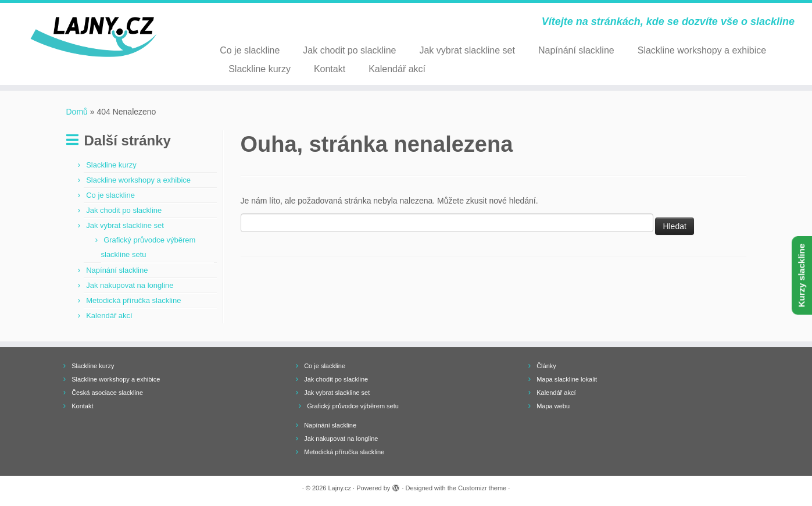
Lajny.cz (340, 488)
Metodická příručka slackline (133, 300)
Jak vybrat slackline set (467, 50)
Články (546, 366)
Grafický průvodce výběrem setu (353, 406)
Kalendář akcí (397, 69)
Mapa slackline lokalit (567, 379)
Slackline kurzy (260, 69)
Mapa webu (553, 406)
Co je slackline (250, 50)
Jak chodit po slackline (349, 50)
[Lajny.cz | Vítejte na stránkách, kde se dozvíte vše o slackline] (94, 37)
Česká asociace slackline (107, 393)
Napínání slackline (576, 50)
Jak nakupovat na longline (130, 285)
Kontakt (330, 69)
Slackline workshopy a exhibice (702, 50)
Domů (77, 112)
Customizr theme (482, 488)
